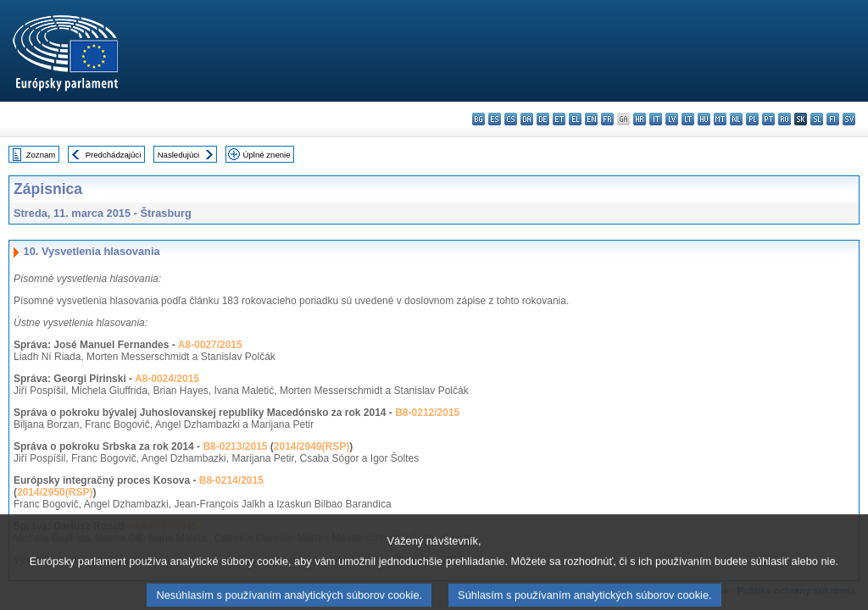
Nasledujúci (179, 155)
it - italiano (656, 119)
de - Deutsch (543, 119)
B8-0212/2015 (427, 413)
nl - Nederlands (736, 119)
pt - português (768, 119)
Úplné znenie (267, 155)
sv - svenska (849, 119)
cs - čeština (511, 119)
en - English (591, 119)
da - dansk (527, 119)
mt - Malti (720, 119)
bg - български (479, 119)
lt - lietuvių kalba (688, 119)
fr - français (607, 119)
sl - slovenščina (817, 119)
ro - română (785, 119)
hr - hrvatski (640, 119)
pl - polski (752, 119)
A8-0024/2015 (167, 379)
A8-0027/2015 (210, 345)
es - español (495, 119)
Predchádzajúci (114, 155)
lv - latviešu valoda (672, 119)
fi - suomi (833, 119)
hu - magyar (704, 119)
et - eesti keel (559, 119)
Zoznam (41, 155)
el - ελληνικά (575, 119)
